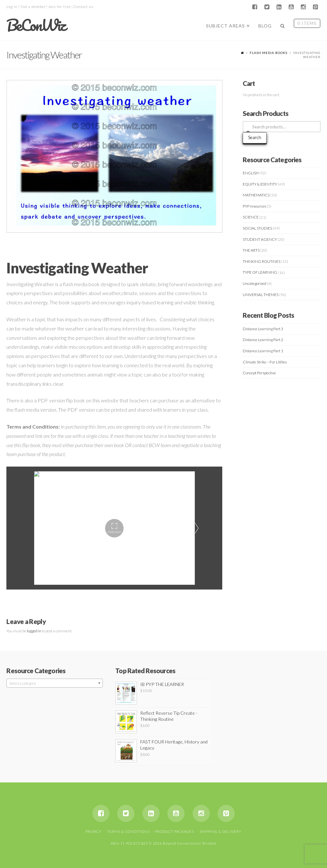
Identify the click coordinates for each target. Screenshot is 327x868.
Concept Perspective (259, 373)
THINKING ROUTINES (262, 261)
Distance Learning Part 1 (263, 351)
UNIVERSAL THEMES (261, 295)
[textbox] (54, 683)
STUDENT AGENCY (260, 239)
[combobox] (54, 683)
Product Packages (175, 831)
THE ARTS (251, 250)
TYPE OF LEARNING (260, 272)
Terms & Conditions (128, 831)
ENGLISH (251, 173)
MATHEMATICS (256, 195)
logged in (34, 631)
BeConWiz (36, 25)
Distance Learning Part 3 (263, 329)
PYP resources (254, 206)
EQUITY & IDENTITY (260, 184)
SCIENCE (251, 217)
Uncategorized (255, 283)
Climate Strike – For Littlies (265, 362)
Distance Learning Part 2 (263, 340)
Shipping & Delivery (221, 831)
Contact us (84, 7)
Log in (12, 7)
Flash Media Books (269, 53)
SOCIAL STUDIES (257, 228)
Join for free (59, 7)
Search (255, 137)
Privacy (94, 831)
